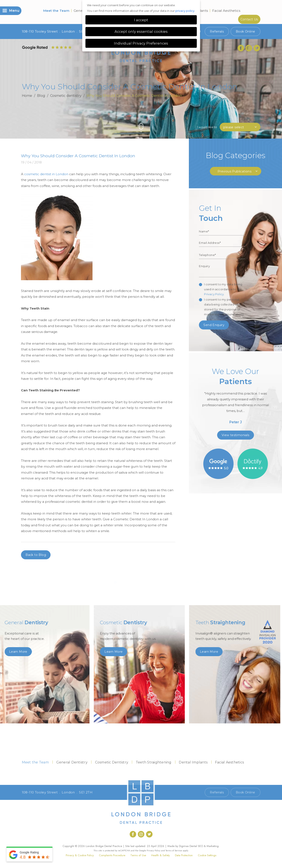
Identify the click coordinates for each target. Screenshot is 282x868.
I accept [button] (141, 20)
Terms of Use (138, 855)
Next (258, 119)
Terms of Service (174, 850)
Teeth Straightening (154, 762)
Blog (41, 96)
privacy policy (185, 11)
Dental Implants (193, 762)
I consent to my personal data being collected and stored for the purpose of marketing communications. (224, 307)
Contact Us (249, 19)
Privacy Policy (214, 294)
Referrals (217, 31)
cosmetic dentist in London (46, 174)
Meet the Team (56, 11)
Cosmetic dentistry (66, 96)
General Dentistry (72, 762)
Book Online (245, 31)
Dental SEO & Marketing (204, 846)
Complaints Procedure (112, 855)
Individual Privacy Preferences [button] (141, 43)
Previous (248, 119)
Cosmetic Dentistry (112, 762)
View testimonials (236, 435)
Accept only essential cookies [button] (141, 31)
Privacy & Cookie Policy (80, 855)
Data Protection (184, 855)
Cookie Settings (207, 855)
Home (27, 96)
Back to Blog (36, 555)
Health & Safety (160, 855)
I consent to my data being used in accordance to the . (223, 289)
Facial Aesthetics (226, 11)
